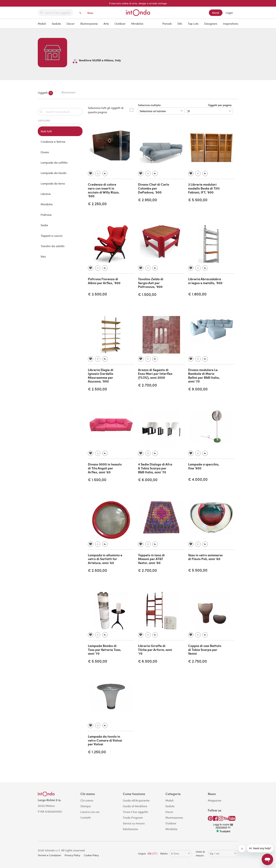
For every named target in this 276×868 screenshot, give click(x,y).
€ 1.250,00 (97, 752)
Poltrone (46, 215)
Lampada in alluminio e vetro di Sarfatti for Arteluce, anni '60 (105, 559)
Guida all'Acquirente (136, 800)
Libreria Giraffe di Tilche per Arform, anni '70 (155, 650)
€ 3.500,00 (97, 294)
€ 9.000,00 (198, 389)
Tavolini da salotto (53, 246)
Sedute (56, 24)
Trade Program (133, 817)
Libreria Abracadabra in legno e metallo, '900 (205, 281)
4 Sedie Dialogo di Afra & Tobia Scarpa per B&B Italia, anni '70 (155, 468)
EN (149, 853)
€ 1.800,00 (197, 294)
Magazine (215, 800)
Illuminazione (89, 24)
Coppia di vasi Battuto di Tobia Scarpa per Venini (205, 650)
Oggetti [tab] (45, 93)
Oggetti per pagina (220, 105)
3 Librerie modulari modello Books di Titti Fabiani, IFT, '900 (204, 188)
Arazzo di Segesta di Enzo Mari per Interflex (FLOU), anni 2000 (155, 374)
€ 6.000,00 (148, 480)
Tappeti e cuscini (52, 236)
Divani (45, 152)
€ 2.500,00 (97, 389)
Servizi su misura (134, 823)
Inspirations (231, 24)
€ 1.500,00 (147, 294)
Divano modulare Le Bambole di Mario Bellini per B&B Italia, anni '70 (204, 376)
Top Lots (193, 24)
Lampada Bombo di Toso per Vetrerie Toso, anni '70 (105, 650)
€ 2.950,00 (147, 200)
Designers (211, 24)
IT (155, 853)
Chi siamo (87, 800)
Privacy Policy (72, 855)
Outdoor (120, 24)
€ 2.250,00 (97, 204)
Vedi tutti (46, 131)
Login (229, 13)
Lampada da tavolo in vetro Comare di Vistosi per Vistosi (105, 740)
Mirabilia (137, 24)
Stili (180, 24)
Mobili (42, 24)
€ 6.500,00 (148, 661)
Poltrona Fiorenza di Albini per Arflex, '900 (104, 281)
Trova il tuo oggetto (135, 812)
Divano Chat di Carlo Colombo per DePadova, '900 (154, 188)
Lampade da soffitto (54, 162)
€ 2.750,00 (198, 661)
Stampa (86, 806)
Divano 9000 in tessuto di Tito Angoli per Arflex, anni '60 (105, 468)
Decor (71, 24)
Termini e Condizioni (49, 855)
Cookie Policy (91, 855)
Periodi (167, 24)
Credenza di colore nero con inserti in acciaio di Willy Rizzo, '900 (104, 190)
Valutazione (130, 829)
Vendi (216, 13)
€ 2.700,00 (147, 385)
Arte (106, 24)
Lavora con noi (90, 812)
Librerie (46, 194)
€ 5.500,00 (198, 200)
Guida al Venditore (135, 806)
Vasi (43, 256)
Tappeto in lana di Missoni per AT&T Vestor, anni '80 (151, 559)
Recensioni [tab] (69, 92)
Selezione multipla (161, 109)
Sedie (44, 225)
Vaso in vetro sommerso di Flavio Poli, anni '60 (205, 557)
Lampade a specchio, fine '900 (204, 466)
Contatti (86, 817)
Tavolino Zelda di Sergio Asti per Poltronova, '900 (151, 283)
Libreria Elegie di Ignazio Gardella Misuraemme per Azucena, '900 (101, 376)
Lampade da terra (53, 183)
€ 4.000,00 (198, 479)
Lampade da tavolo (54, 173)
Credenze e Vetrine (53, 142)
